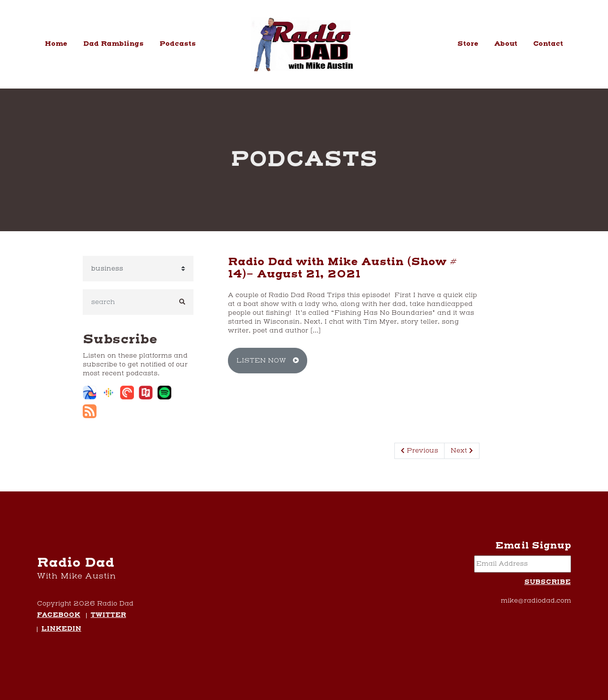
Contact (548, 44)
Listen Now (268, 361)
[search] (127, 302)
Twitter (108, 616)
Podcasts (178, 44)
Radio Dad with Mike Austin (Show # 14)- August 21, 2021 (342, 268)
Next (462, 451)
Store (468, 44)
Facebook (59, 616)
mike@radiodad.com (536, 601)
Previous (419, 451)
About (506, 44)
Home (56, 44)
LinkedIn (61, 629)
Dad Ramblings (113, 44)
